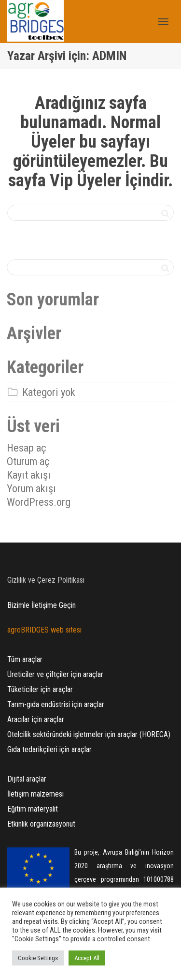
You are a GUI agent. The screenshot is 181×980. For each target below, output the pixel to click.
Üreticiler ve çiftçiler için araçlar (55, 674)
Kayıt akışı (29, 475)
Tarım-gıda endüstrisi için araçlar (56, 704)
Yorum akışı (31, 488)
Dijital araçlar (27, 779)
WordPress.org (39, 502)
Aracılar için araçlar (36, 719)
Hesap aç (27, 448)
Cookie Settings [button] (38, 958)
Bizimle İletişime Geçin (42, 605)
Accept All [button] (87, 958)
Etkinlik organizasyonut (41, 824)
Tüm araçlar (25, 659)
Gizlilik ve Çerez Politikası (46, 580)
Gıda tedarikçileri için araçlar (49, 749)
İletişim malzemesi (35, 794)
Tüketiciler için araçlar (40, 689)
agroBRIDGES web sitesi (44, 630)
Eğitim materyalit (33, 809)
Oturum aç (28, 461)
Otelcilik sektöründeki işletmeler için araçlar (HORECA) (89, 734)
